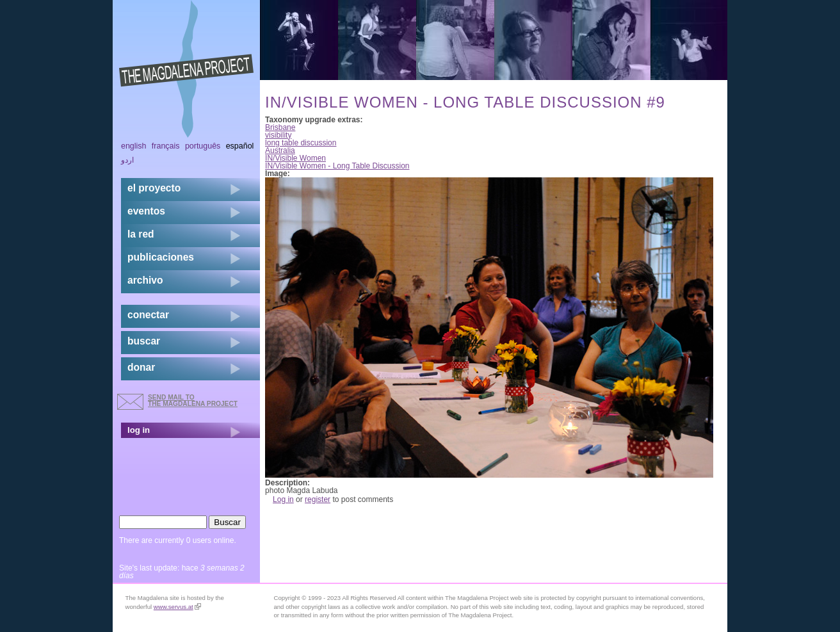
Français (166, 146)
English (134, 146)
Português (203, 146)
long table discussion (301, 143)
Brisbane (280, 127)
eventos (146, 211)
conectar (148, 315)
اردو (127, 160)
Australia (280, 150)
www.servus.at (177, 607)
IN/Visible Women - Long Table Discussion (337, 166)
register (318, 499)
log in (139, 430)
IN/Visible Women (295, 158)
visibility (278, 135)
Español (240, 146)
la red (141, 234)
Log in (283, 499)
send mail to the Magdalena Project (193, 401)
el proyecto (154, 188)
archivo (145, 280)
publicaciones (161, 257)
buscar (144, 341)
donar (141, 367)
